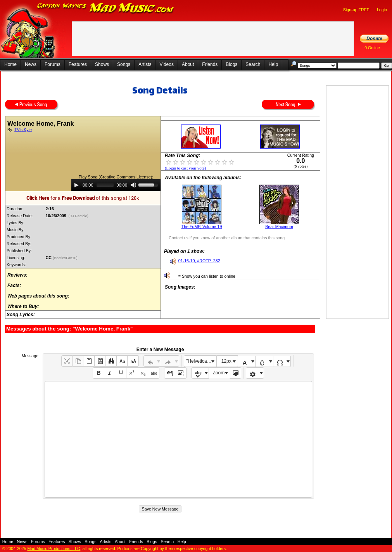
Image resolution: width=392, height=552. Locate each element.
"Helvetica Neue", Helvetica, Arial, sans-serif (201, 361)
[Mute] (133, 185)
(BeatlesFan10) (66, 258)
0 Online (372, 48)
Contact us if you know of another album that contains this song (227, 238)
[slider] (105, 185)
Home (10, 64)
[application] (116, 185)
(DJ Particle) (79, 216)
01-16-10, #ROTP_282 (199, 261)
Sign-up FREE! (357, 10)
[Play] (76, 185)
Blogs (231, 64)
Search (253, 64)
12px (226, 361)
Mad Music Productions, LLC (54, 549)
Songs (124, 64)
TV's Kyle (23, 130)
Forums (53, 64)
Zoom (219, 373)
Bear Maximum (279, 227)
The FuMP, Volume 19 (202, 227)
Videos (166, 64)
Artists (145, 64)
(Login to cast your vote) (185, 168)
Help (273, 64)
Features (78, 64)
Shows (102, 64)
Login (382, 10)
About (188, 64)
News (31, 64)
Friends (210, 64)
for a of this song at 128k (83, 198)
